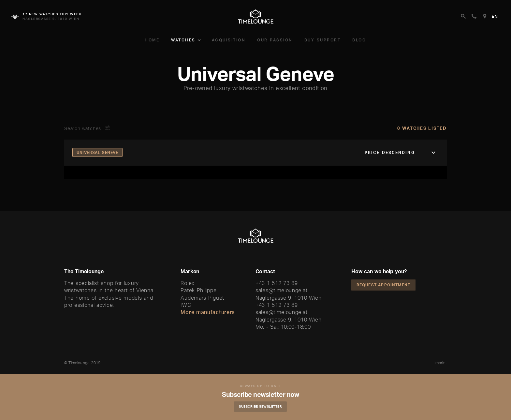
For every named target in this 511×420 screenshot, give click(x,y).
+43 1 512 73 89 (277, 283)
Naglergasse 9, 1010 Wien (289, 298)
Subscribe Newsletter (260, 406)
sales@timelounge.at (281, 290)
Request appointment (384, 285)
